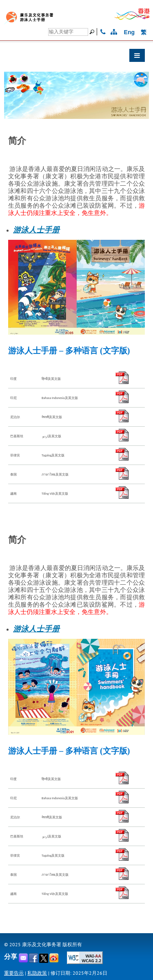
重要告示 (14, 973)
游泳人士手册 (36, 230)
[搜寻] (68, 32)
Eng (129, 32)
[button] (76, 57)
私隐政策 (37, 973)
